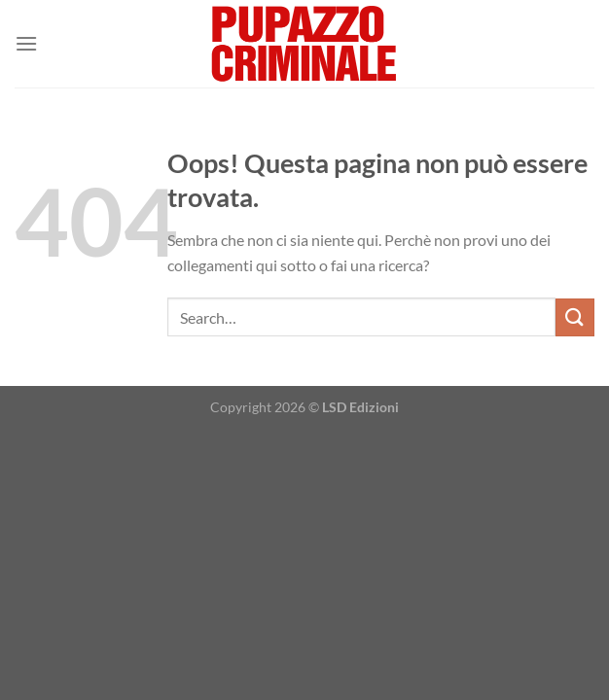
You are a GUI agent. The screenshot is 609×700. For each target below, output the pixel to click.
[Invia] (575, 317)
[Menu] (26, 43)
